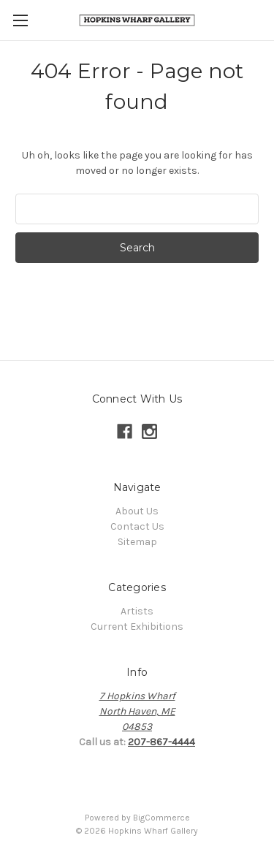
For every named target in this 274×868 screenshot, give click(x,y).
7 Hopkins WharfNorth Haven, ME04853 (137, 711)
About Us (137, 511)
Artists (137, 611)
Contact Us (137, 526)
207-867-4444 (161, 742)
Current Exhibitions (137, 627)
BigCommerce (161, 818)
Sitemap (137, 542)
